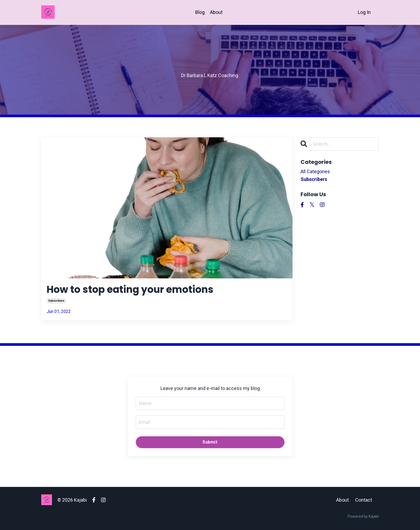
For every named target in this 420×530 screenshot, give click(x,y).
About (216, 12)
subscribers (56, 301)
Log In (364, 12)
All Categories (315, 171)
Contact (364, 500)
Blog (200, 12)
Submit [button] (210, 442)
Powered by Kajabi (363, 516)
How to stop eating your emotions (130, 289)
